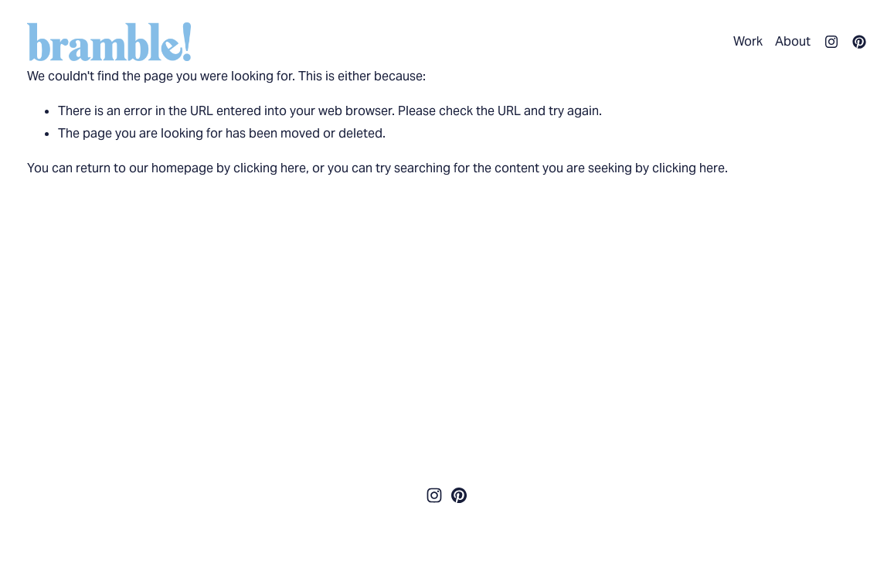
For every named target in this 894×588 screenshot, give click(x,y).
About (793, 41)
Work (748, 41)
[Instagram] (831, 42)
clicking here (270, 168)
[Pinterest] (859, 42)
